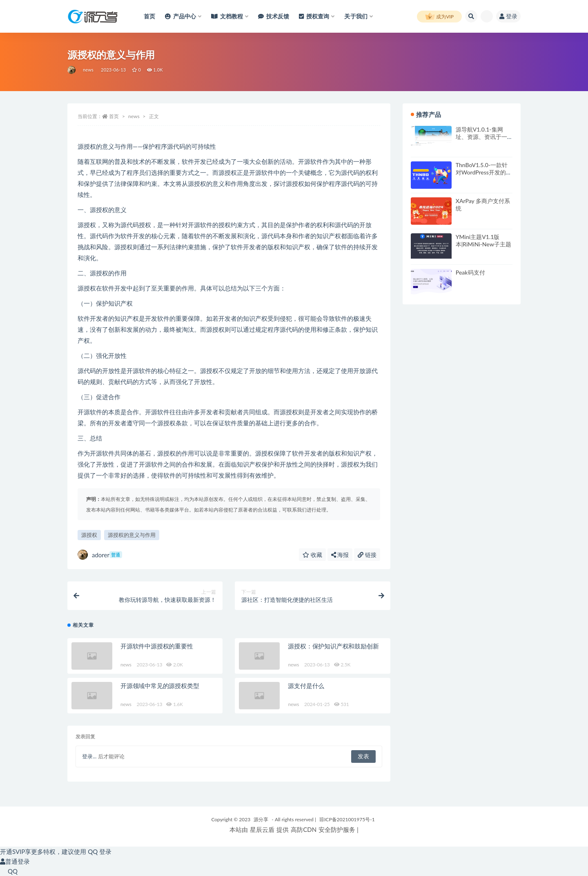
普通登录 (15, 861)
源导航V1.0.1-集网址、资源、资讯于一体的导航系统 (481, 137)
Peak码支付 (470, 272)
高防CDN (304, 829)
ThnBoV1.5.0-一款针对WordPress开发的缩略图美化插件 (484, 172)
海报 (340, 555)
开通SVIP (12, 851)
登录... (89, 756)
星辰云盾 (262, 829)
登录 (508, 16)
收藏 (312, 555)
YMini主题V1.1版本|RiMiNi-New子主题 (483, 240)
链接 (367, 555)
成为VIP (439, 17)
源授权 (89, 535)
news (88, 70)
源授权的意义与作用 (132, 535)
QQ (9, 871)
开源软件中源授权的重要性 (157, 646)
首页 (114, 116)
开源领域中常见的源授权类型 (160, 686)
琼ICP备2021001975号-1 (347, 819)
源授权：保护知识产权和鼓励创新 (333, 646)
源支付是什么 (306, 686)
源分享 (261, 819)
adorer (100, 555)
